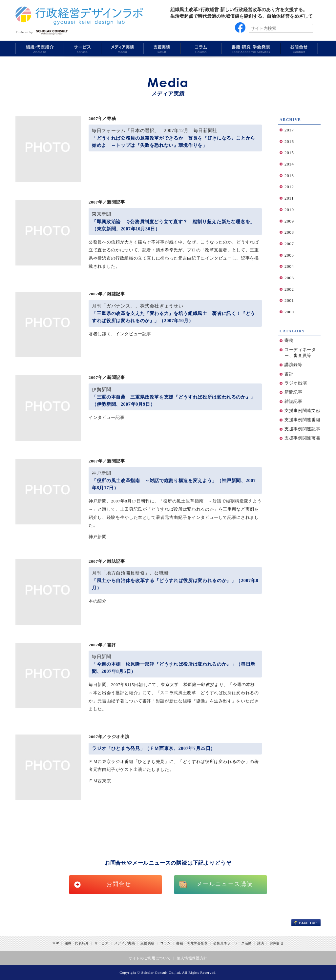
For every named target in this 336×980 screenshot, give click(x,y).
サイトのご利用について (150, 958)
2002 (289, 289)
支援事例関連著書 (302, 438)
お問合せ (119, 884)
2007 (289, 244)
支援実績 (147, 943)
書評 (289, 374)
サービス (102, 943)
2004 (289, 266)
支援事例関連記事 (302, 429)
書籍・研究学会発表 (192, 943)
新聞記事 (294, 392)
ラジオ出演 (296, 383)
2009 (289, 221)
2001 (289, 300)
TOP (55, 943)
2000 (289, 312)
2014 (289, 164)
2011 (289, 198)
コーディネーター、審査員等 (300, 353)
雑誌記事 (294, 401)
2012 (289, 187)
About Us (39, 48)
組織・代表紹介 (77, 943)
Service (82, 48)
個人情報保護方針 (192, 958)
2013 (289, 176)
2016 (289, 141)
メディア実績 (125, 943)
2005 (289, 255)
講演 (261, 943)
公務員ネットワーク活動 (232, 943)
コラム (165, 943)
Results (161, 48)
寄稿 (289, 340)
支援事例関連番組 (302, 420)
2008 (289, 232)
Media (121, 48)
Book (250, 48)
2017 (289, 130)
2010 (289, 210)
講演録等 (294, 365)
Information (299, 48)
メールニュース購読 (225, 884)
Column (200, 48)
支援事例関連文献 (302, 411)
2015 (289, 153)
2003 (289, 278)
